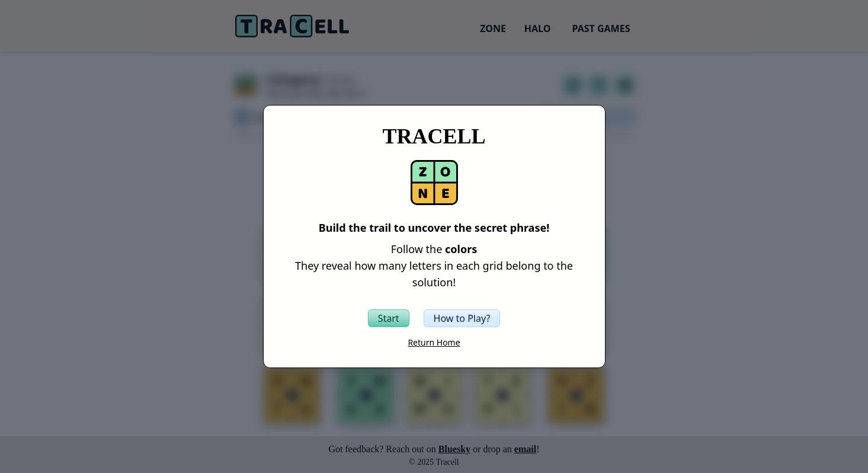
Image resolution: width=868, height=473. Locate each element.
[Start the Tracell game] (389, 318)
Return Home (434, 342)
